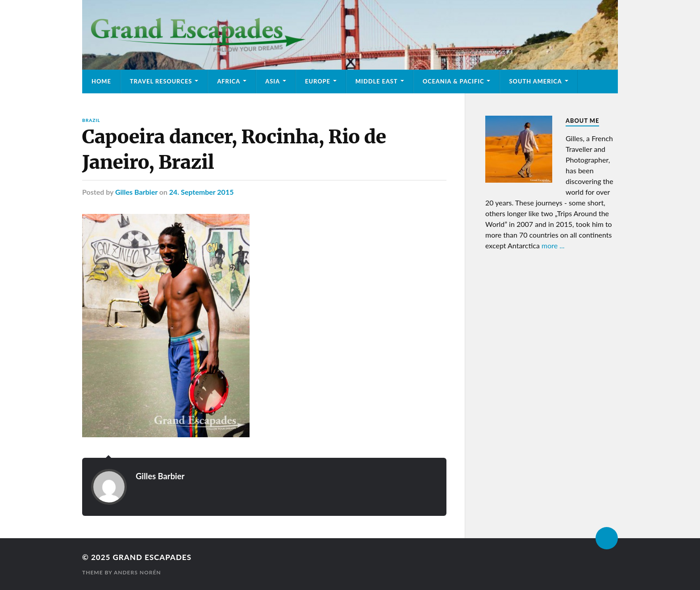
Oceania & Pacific (454, 81)
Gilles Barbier (136, 192)
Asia (273, 81)
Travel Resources (161, 81)
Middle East (377, 81)
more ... (553, 245)
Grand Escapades (152, 557)
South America (535, 81)
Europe (318, 81)
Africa (229, 81)
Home (101, 81)
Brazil (91, 120)
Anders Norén (137, 572)
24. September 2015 (202, 192)
